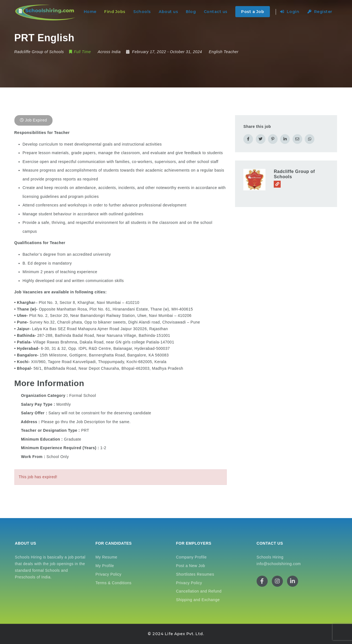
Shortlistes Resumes (195, 574)
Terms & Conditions (113, 583)
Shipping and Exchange (198, 600)
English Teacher (224, 52)
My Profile (105, 566)
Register (320, 12)
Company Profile (191, 557)
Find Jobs (115, 12)
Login (290, 12)
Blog (191, 12)
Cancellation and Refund (199, 591)
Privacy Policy (108, 574)
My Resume (106, 557)
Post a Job (253, 12)
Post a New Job (191, 566)
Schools (142, 12)
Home (90, 12)
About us (168, 12)
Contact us (216, 12)
